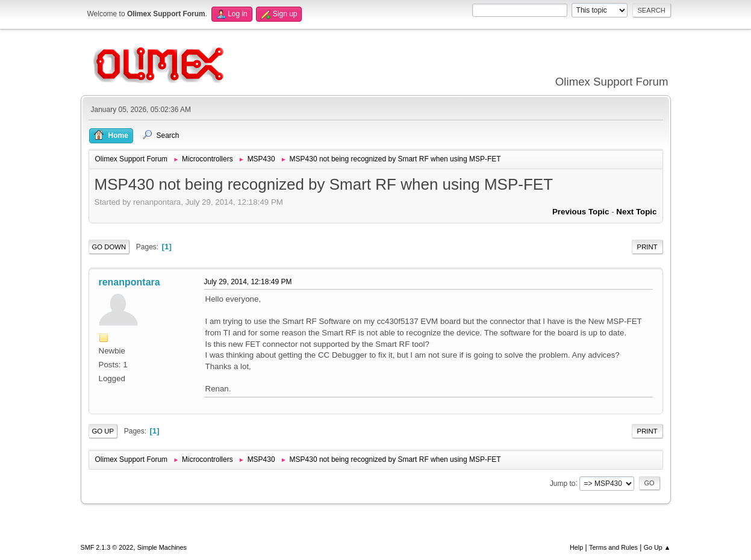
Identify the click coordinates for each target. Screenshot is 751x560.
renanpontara (129, 282)
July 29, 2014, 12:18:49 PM (248, 282)
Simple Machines (162, 547)
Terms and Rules (613, 547)
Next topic (636, 212)
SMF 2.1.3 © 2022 (107, 547)
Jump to (563, 483)
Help (576, 547)
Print (647, 247)
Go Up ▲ (657, 547)
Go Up (103, 431)
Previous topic (581, 212)
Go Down (109, 247)
